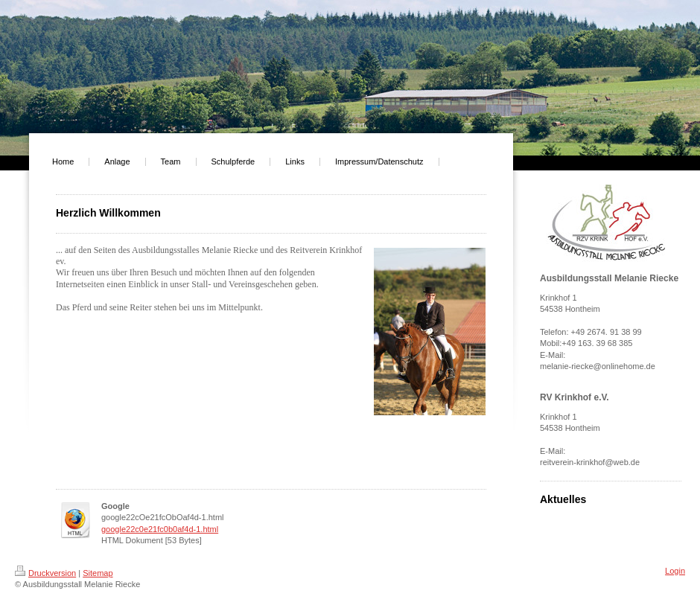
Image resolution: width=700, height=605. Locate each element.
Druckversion (45, 573)
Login (675, 571)
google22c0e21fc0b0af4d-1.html (160, 529)
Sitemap (98, 573)
